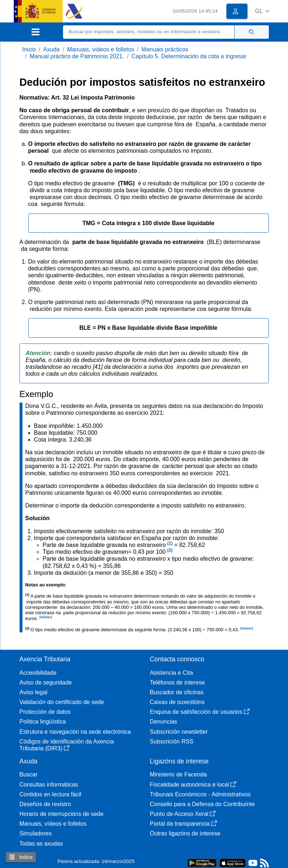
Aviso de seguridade (46, 682)
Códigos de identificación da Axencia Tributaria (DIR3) (67, 745)
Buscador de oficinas (177, 692)
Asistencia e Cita (172, 673)
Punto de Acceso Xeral (183, 814)
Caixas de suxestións (177, 702)
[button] (262, 11)
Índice (21, 857)
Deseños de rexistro (45, 804)
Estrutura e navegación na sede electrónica (75, 732)
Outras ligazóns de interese (185, 833)
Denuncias (164, 722)
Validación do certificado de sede (62, 702)
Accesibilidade (38, 673)
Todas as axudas (41, 844)
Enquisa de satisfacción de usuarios (200, 712)
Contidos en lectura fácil (51, 794)
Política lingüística (43, 722)
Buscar (29, 774)
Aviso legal (34, 692)
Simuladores (36, 833)
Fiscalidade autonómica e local (193, 785)
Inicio (29, 49)
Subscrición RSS (172, 741)
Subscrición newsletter (179, 732)
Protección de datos (45, 712)
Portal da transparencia (183, 824)
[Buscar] (149, 32)
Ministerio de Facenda (178, 774)
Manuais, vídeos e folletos (101, 49)
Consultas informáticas (49, 785)
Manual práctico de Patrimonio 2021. (77, 56)
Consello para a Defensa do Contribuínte (203, 804)
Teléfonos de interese (178, 682)
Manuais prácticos (165, 49)
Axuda (51, 49)
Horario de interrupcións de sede (62, 814)
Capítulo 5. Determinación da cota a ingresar (189, 56)
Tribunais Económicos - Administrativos (201, 794)
